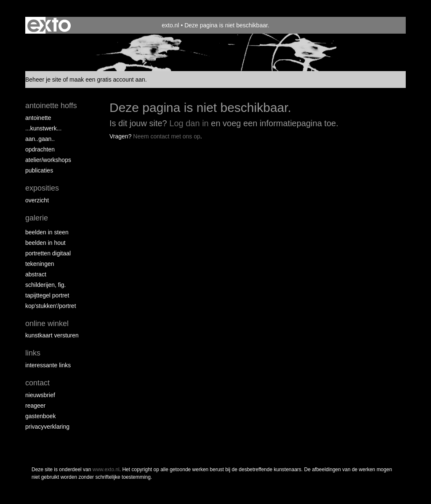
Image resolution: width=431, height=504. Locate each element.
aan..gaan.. (40, 139)
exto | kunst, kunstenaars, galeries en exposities (49, 25)
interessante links (48, 365)
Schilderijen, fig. (46, 285)
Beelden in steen (47, 232)
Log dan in (189, 123)
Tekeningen (40, 264)
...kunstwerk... (43, 128)
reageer (35, 406)
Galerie (37, 218)
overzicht (37, 200)
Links (33, 353)
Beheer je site (43, 80)
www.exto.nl (106, 470)
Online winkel (47, 324)
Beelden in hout (45, 243)
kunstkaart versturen (52, 335)
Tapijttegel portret (47, 295)
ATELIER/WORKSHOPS (48, 160)
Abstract (36, 274)
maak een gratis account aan (107, 80)
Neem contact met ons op (167, 136)
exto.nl (170, 25)
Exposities (42, 188)
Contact (37, 383)
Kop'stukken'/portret (51, 306)
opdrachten (40, 149)
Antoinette (38, 118)
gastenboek (40, 416)
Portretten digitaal (48, 253)
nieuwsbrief (40, 395)
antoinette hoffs (51, 106)
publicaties (39, 170)
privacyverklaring (47, 427)
